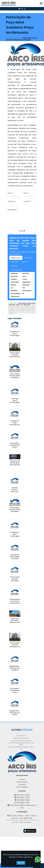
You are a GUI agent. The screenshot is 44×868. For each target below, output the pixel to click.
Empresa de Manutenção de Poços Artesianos (21, 744)
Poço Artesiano (21, 736)
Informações (23, 787)
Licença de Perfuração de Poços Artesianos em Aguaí (15, 558)
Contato (23, 784)
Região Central (16, 258)
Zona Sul (25, 262)
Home (23, 779)
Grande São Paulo (17, 270)
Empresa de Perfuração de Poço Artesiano (21, 748)
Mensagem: (13, 210)
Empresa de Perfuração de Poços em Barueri (15, 464)
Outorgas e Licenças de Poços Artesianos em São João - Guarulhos (15, 448)
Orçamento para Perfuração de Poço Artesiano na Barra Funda (15, 336)
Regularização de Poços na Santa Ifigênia (15, 714)
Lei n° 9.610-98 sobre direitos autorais (22, 313)
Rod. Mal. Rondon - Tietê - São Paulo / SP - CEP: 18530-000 (23, 817)
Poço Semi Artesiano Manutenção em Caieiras (15, 621)
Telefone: (12, 201)
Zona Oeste (15, 262)
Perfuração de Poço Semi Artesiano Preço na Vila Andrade (15, 378)
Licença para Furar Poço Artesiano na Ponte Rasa (15, 602)
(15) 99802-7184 (23, 803)
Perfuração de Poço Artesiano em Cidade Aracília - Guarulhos (15, 358)
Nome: (11, 193)
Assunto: (28, 201)
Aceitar (21, 863)
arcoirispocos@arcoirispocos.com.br (23, 806)
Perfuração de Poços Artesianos (21, 741)
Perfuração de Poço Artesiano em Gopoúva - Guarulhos (15, 647)
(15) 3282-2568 (23, 800)
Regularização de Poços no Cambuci (15, 668)
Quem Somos (23, 782)
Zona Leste (14, 266)
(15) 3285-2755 (23, 798)
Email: (26, 193)
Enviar (22, 231)
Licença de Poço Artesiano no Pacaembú (15, 424)
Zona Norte (28, 258)
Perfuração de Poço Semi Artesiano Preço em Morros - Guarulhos (15, 512)
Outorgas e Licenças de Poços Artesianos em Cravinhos (15, 693)
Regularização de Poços (21, 738)
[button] (41, 3)
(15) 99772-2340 (23, 795)
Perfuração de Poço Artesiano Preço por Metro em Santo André (15, 582)
